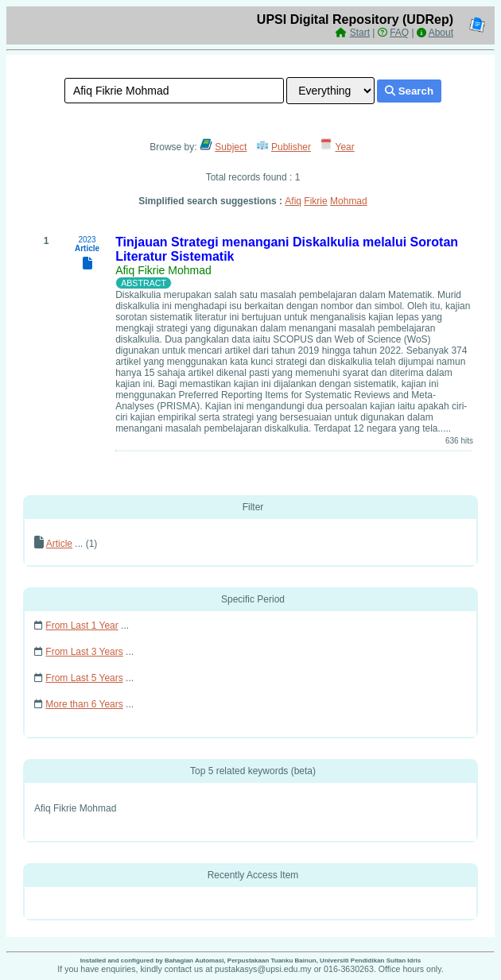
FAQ (399, 33)
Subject (231, 147)
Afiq (293, 201)
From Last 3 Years (84, 652)
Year (345, 147)
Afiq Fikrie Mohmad (163, 270)
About (441, 33)
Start (360, 33)
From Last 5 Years (84, 678)
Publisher (291, 147)
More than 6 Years (84, 704)
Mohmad (349, 201)
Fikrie (315, 201)
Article (59, 544)
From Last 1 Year (82, 626)
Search (409, 91)
